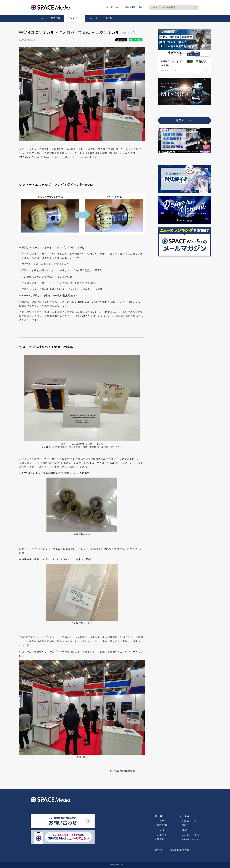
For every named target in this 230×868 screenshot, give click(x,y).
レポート (93, 18)
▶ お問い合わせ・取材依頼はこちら (125, 7)
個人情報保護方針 (180, 850)
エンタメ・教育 (190, 835)
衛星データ (188, 825)
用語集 (109, 18)
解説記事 (56, 18)
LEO (184, 830)
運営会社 (160, 850)
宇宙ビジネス (127, 33)
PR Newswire (190, 839)
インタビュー (74, 18)
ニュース (39, 18)
